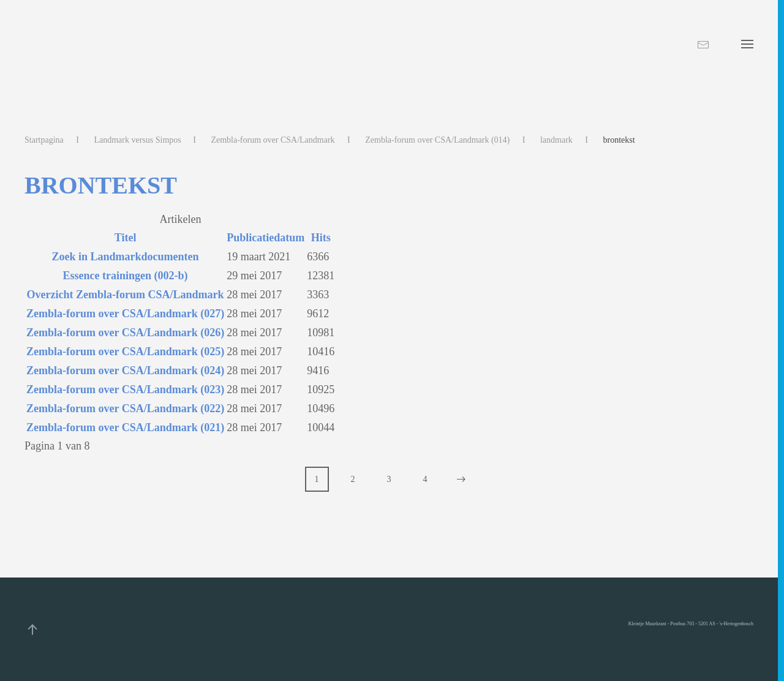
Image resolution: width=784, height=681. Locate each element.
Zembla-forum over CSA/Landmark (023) (125, 389)
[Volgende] (462, 479)
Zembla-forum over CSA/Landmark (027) (125, 314)
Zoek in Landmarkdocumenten (126, 257)
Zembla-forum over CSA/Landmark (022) (125, 408)
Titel (126, 238)
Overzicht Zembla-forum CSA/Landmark (126, 295)
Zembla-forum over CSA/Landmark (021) (125, 427)
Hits (321, 238)
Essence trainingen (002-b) (126, 276)
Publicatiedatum (266, 238)
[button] (747, 44)
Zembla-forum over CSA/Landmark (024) (125, 371)
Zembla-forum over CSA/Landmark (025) (125, 352)
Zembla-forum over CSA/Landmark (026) (125, 333)
